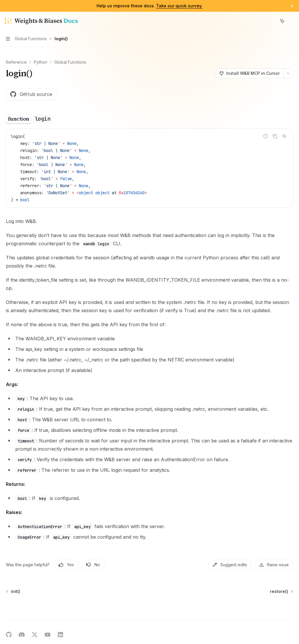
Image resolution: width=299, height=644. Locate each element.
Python (40, 62)
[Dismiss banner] (292, 6)
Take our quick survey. (179, 6)
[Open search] (271, 21)
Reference (16, 62)
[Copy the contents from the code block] (275, 136)
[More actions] (291, 21)
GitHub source (31, 94)
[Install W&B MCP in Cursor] (249, 73)
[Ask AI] (284, 136)
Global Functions (70, 62)
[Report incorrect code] (266, 136)
